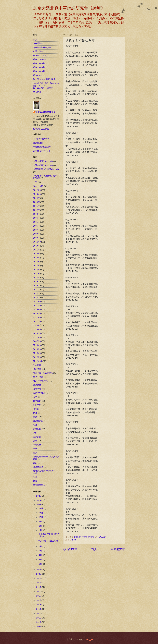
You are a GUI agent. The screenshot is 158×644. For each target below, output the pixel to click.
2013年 (36, 258)
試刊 (35, 449)
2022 (39, 569)
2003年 (36, 214)
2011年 (36, 250)
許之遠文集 (38, 143)
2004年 (36, 218)
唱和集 (36, 409)
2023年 (36, 297)
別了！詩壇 (38, 377)
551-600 (37, 329)
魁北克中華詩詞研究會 (45, 112)
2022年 (36, 294)
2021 (39, 574)
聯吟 (35, 477)
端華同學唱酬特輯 (41, 139)
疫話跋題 (37, 401)
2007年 (36, 230)
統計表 (36, 425)
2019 (39, 583)
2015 (39, 600)
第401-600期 (39, 67)
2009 (39, 627)
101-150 (37, 190)
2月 (41, 560)
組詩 (74, 540)
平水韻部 (37, 365)
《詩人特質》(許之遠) (43, 161)
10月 (41, 517)
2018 (39, 587)
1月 (41, 564)
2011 (39, 618)
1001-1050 (38, 186)
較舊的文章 (118, 549)
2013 (39, 609)
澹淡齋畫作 (38, 467)
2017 (39, 591)
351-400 (37, 309)
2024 (39, 500)
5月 (41, 551)
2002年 (36, 210)
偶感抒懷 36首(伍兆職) (48, 541)
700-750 (37, 341)
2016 (39, 596)
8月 (41, 526)
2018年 (36, 278)
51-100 (36, 325)
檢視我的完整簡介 (41, 129)
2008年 (36, 234)
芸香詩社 (37, 92)
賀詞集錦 (37, 437)
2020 (39, 578)
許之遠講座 (38, 421)
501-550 (37, 321)
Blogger (89, 639)
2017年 (36, 274)
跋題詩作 (37, 445)
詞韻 (35, 433)
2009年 (36, 238)
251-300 (37, 301)
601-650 (37, 333)
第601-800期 (39, 63)
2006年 (36, 226)
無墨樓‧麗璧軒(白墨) (42, 151)
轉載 (35, 481)
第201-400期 (39, 71)
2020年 (36, 286)
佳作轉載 (37, 385)
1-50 (35, 182)
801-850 (37, 349)
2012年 (36, 254)
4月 (41, 555)
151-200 (37, 194)
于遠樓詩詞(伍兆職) (42, 147)
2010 (39, 622)
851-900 (37, 353)
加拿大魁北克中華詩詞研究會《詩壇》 (69, 8)
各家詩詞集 (38, 43)
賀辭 (35, 441)
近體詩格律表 (39, 393)
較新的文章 (70, 549)
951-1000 (37, 361)
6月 (41, 546)
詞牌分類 (37, 429)
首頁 (94, 549)
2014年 (36, 262)
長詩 (35, 397)
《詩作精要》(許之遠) (43, 165)
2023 (39, 505)
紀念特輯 (37, 405)
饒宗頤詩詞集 (39, 485)
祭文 (35, 413)
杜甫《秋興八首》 (41, 381)
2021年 (36, 289)
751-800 (37, 345)
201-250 (37, 242)
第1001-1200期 (40, 55)
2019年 (36, 282)
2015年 (36, 266)
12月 (41, 508)
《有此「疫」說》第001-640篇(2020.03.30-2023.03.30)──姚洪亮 (46, 86)
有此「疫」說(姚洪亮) (43, 373)
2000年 (36, 202)
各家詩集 (37, 369)
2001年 (36, 206)
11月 (41, 513)
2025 (39, 496)
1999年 (36, 198)
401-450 (37, 313)
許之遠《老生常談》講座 (44, 79)
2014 (39, 605)
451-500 (37, 317)
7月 (41, 530)
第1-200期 (38, 75)
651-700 (37, 337)
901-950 (37, 357)
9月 (41, 521)
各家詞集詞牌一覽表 (42, 47)
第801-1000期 (39, 59)
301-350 (37, 305)
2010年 (36, 246)
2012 (39, 613)
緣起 (35, 463)
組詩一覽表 (38, 51)
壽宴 (35, 453)
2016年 (36, 270)
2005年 (36, 222)
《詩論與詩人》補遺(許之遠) (46, 169)
